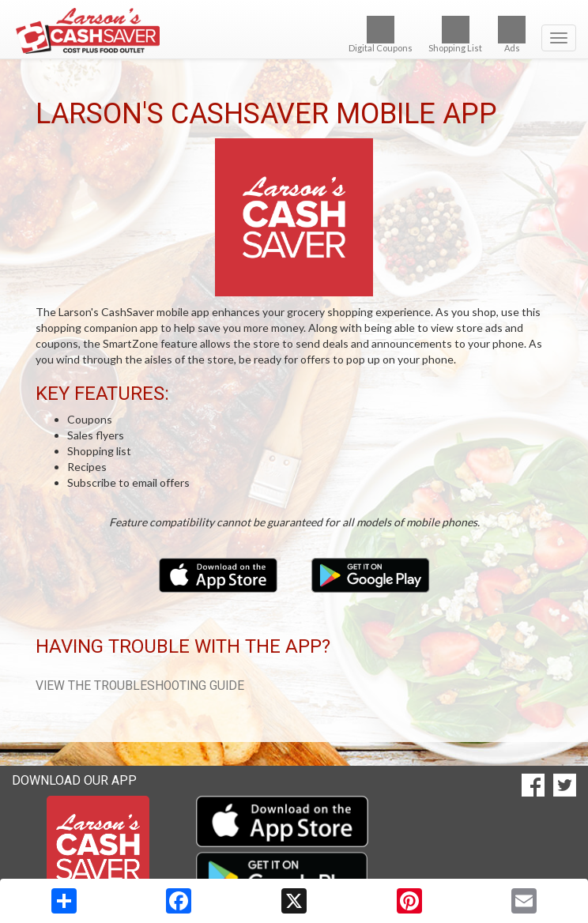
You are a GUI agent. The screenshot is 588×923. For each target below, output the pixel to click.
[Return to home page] (294, 31)
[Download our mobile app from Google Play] (371, 574)
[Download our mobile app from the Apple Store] (219, 574)
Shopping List (455, 34)
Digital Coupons (381, 34)
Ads (512, 34)
